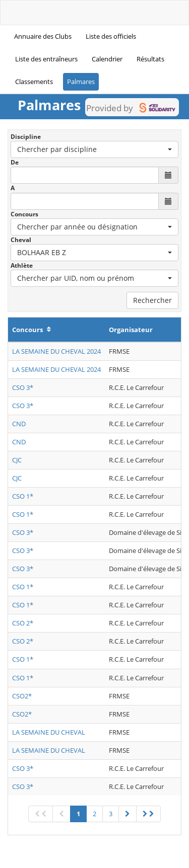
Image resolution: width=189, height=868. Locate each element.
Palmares (81, 82)
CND (19, 424)
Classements (34, 82)
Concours (24, 214)
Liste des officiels (111, 36)
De (15, 162)
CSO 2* (23, 623)
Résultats (150, 59)
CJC (17, 460)
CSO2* (22, 696)
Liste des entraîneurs (46, 59)
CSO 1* (23, 496)
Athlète (22, 265)
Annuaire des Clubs (43, 36)
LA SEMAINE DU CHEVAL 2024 (56, 351)
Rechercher (152, 300)
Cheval (21, 240)
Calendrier (107, 59)
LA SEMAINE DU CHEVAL (49, 732)
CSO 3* (23, 387)
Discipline (26, 137)
